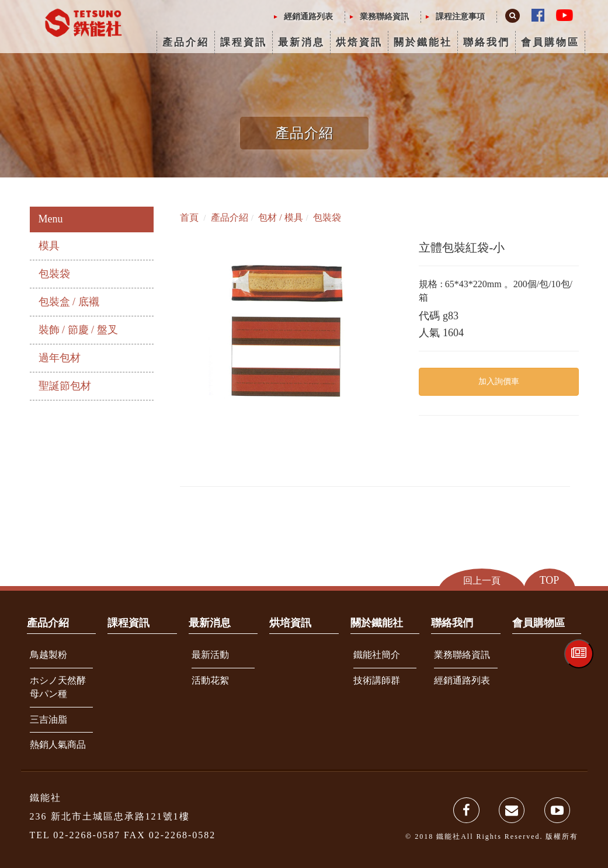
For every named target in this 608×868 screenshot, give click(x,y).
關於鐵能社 (423, 42)
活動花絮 (210, 680)
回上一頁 (482, 580)
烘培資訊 (290, 623)
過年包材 (60, 358)
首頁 (189, 217)
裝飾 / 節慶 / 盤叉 (78, 330)
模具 (49, 246)
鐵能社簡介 (377, 655)
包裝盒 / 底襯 (69, 302)
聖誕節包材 (65, 386)
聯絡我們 (487, 42)
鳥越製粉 (48, 655)
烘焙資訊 (359, 42)
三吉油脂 (48, 719)
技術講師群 (377, 680)
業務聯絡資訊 (384, 17)
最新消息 (301, 42)
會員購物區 (550, 42)
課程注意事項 (460, 17)
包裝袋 (54, 274)
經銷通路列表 (308, 17)
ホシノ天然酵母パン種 (58, 687)
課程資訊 (244, 42)
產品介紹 (186, 42)
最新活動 (210, 655)
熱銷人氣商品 (58, 745)
